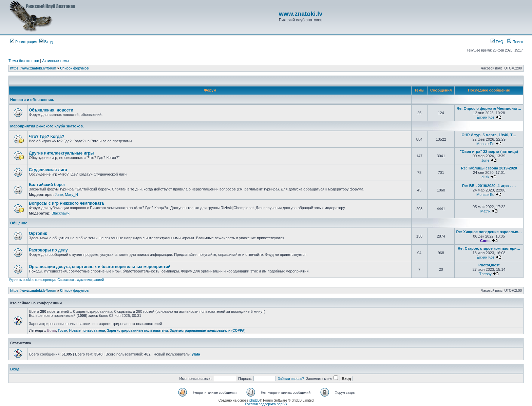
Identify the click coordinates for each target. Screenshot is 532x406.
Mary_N (71, 195)
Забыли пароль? (291, 379)
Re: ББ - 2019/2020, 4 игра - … (489, 186)
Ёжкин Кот (486, 117)
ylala (196, 354)
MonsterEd (485, 144)
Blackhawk (61, 213)
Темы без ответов (24, 61)
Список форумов (74, 68)
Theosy (486, 274)
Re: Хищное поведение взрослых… (489, 232)
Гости (63, 331)
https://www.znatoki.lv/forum (33, 68)
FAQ (497, 42)
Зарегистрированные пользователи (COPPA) (207, 331)
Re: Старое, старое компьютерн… (489, 248)
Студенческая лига (48, 170)
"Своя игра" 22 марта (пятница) (489, 151)
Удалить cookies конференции (33, 280)
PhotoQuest (489, 265)
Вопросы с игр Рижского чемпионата (66, 203)
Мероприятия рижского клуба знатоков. (47, 126)
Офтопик (38, 234)
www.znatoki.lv (301, 14)
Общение (19, 223)
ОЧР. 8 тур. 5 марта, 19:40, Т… (489, 135)
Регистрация (24, 42)
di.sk (485, 177)
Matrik (486, 211)
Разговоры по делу (48, 250)
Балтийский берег (47, 185)
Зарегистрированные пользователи (138, 331)
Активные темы (55, 61)
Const (485, 241)
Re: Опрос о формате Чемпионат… (489, 108)
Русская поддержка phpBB (266, 404)
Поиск (515, 42)
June (486, 160)
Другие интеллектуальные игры (61, 153)
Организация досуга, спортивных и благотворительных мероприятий (100, 267)
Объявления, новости (51, 110)
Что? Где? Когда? (46, 137)
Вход (46, 42)
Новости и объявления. (32, 100)
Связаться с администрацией (81, 280)
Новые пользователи (87, 331)
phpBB (254, 400)
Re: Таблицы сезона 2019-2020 (489, 168)
